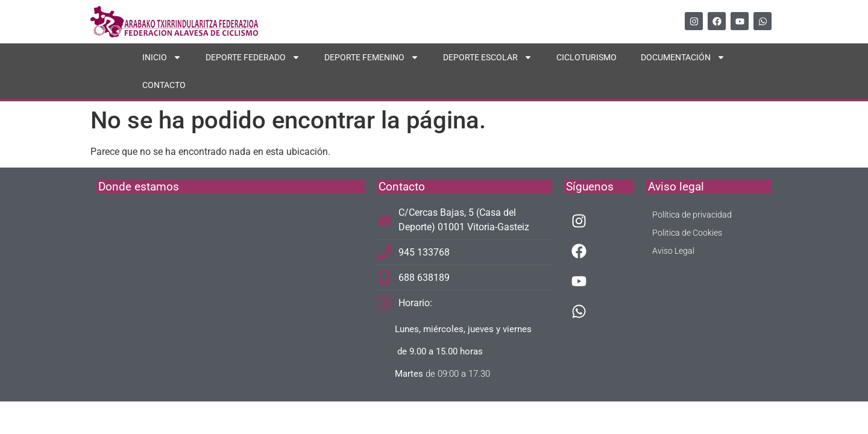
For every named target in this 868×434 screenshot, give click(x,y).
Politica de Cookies (687, 233)
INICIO (162, 57)
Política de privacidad (692, 215)
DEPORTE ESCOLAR (488, 57)
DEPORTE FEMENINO (372, 57)
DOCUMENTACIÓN (683, 57)
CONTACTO (164, 85)
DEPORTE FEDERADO (253, 57)
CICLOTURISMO (587, 57)
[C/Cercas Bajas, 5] (231, 296)
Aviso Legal (673, 251)
